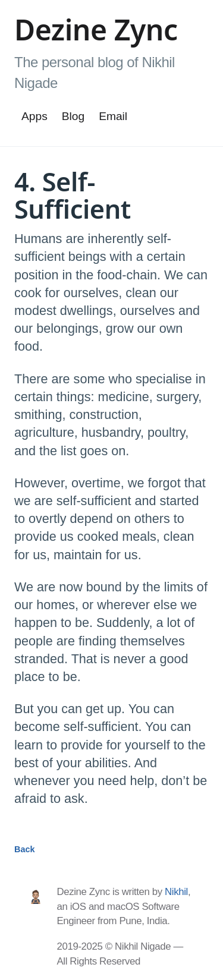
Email (113, 116)
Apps (34, 116)
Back (24, 849)
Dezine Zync (96, 29)
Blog (73, 116)
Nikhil (176, 892)
